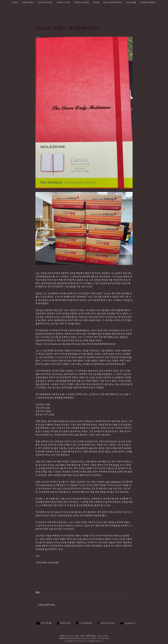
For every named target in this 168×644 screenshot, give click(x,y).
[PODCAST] (65, 623)
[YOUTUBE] (47, 623)
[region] (136, 623)
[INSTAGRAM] (108, 623)
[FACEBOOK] (85, 623)
